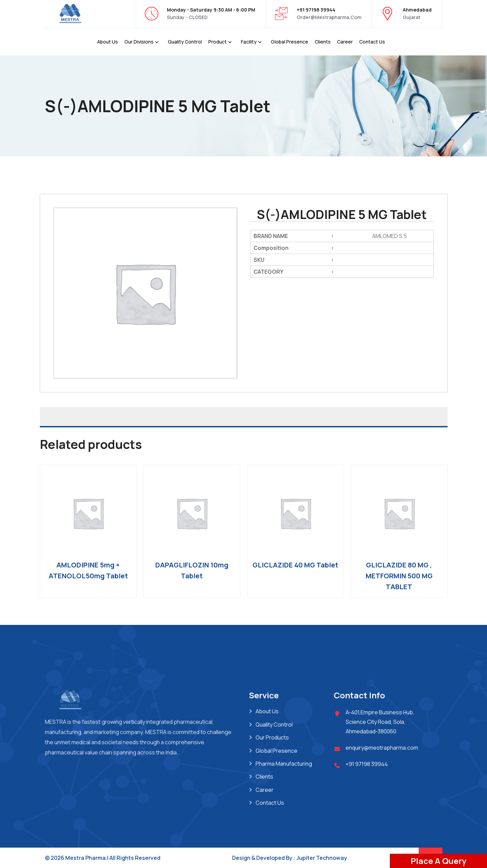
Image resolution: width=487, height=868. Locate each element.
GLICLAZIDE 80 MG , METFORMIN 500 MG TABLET (399, 576)
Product (218, 42)
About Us (108, 42)
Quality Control (185, 42)
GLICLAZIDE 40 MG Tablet (295, 565)
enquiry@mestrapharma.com (382, 748)
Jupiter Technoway (322, 858)
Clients (323, 42)
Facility (249, 42)
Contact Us (372, 42)
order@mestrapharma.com (329, 17)
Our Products (272, 737)
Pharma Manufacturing (284, 764)
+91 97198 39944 (367, 764)
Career (345, 42)
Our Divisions (139, 42)
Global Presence (290, 42)
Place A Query (438, 861)
